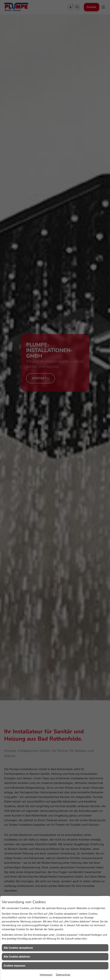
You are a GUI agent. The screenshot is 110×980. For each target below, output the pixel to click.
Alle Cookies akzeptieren (18, 948)
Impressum (46, 975)
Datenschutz (63, 975)
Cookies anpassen (15, 966)
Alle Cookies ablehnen (17, 957)
